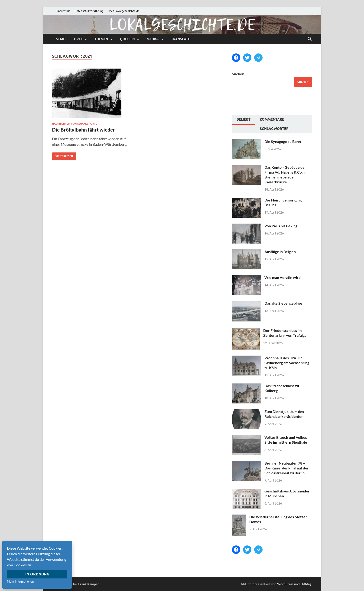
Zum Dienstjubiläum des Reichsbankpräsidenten (284, 414)
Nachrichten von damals (70, 124)
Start (61, 39)
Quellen (127, 39)
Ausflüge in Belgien (280, 252)
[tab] (244, 120)
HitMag (306, 584)
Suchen (238, 74)
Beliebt (244, 119)
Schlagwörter (274, 129)
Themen (101, 39)
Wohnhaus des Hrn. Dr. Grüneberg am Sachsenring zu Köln (287, 363)
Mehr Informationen (20, 581)
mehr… (153, 39)
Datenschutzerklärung (89, 11)
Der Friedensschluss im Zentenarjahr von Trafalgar (286, 333)
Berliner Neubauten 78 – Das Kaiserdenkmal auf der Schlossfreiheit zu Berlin (287, 468)
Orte (78, 39)
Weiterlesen (62, 155)
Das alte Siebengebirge (283, 303)
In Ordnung (37, 574)
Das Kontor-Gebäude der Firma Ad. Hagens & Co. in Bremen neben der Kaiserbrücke (285, 174)
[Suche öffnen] (310, 39)
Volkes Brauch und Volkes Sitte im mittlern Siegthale (286, 440)
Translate (180, 39)
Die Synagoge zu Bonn (283, 141)
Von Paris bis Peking (281, 226)
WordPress (285, 584)
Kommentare (272, 119)
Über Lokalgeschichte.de (124, 11)
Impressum (63, 11)
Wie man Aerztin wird (283, 277)
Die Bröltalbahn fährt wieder (83, 130)
